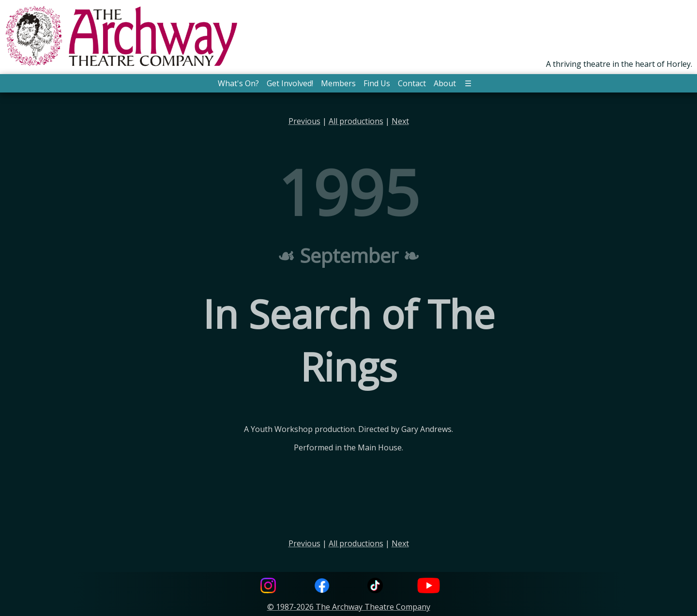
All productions (356, 121)
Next (400, 121)
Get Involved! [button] (290, 83)
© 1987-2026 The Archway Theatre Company (349, 607)
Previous (304, 121)
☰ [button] (468, 83)
